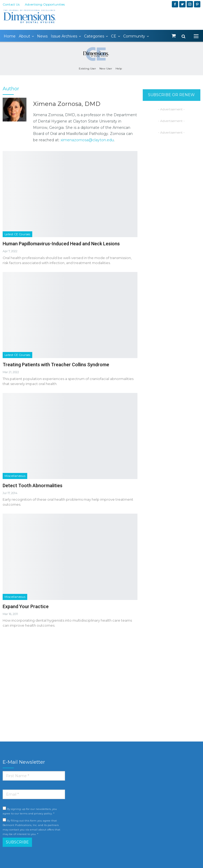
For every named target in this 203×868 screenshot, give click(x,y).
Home (10, 36)
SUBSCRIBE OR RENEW (171, 95)
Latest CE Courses (17, 234)
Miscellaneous (15, 476)
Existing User (87, 69)
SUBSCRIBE (17, 842)
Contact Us (11, 4)
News (42, 36)
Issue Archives (64, 36)
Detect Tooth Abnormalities (33, 485)
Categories (94, 36)
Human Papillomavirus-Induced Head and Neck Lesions (61, 244)
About (24, 36)
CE (114, 36)
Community (134, 36)
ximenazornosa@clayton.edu (87, 140)
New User (106, 69)
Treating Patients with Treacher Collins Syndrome (56, 365)
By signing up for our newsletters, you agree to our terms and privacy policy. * (30, 811)
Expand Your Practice (26, 606)
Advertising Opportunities (45, 4)
